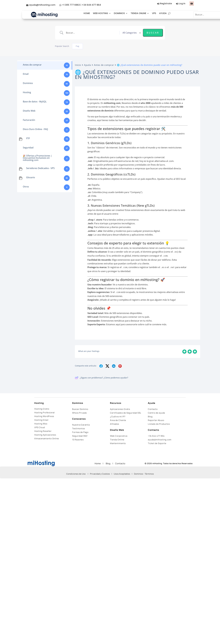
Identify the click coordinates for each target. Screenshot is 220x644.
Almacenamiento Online (47, 439)
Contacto (153, 409)
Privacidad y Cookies (100, 474)
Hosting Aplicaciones (45, 435)
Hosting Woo (41, 424)
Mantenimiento (118, 443)
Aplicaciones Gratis (120, 409)
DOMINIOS (119, 13)
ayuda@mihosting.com (42, 5)
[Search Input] (92, 33)
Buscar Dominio (80, 409)
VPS (154, 13)
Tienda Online (117, 440)
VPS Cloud (40, 427)
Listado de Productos (159, 424)
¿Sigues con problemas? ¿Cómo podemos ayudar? (102, 378)
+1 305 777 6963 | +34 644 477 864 (82, 5)
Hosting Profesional (44, 413)
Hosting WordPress (44, 416)
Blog (150, 417)
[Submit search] (153, 33)
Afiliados (115, 424)
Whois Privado (80, 413)
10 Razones (78, 440)
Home (99, 463)
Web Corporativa (119, 436)
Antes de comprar (104, 65)
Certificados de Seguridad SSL (126, 413)
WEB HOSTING (101, 13)
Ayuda (87, 65)
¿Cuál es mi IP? (118, 417)
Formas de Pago (80, 432)
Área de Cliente (118, 420)
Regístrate (166, 4)
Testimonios (79, 428)
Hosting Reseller (43, 431)
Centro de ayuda (156, 413)
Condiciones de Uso (76, 474)
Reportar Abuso (156, 420)
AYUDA (163, 13)
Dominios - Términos (144, 474)
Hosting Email (41, 420)
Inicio (78, 65)
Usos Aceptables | (124, 474)
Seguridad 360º (80, 436)
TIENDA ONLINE (138, 13)
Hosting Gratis (42, 409)
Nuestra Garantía (81, 425)
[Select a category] (131, 33)
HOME (87, 13)
